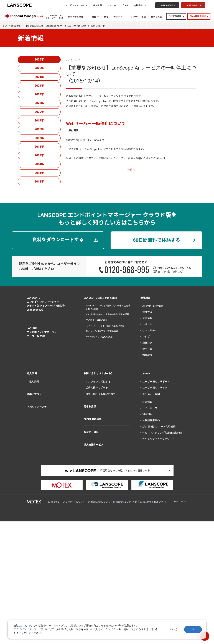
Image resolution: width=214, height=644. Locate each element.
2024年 (39, 77)
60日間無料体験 (93, 419)
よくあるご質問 (151, 394)
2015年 (39, 155)
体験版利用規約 (151, 420)
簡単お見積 (90, 407)
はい (193, 629)
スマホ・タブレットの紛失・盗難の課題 (105, 326)
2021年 (39, 103)
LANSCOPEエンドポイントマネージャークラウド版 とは (43, 332)
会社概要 (55, 502)
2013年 (39, 173)
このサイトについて (75, 502)
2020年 (39, 112)
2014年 (39, 164)
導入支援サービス (94, 445)
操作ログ (147, 343)
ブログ (125, 5)
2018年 (39, 129)
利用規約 (147, 414)
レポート (147, 324)
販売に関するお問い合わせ (101, 394)
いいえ (174, 629)
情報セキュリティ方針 (126, 502)
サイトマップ (150, 408)
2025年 (39, 68)
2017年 (39, 138)
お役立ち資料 (175, 16)
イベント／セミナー (38, 407)
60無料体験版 (198, 16)
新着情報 (16, 26)
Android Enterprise (153, 306)
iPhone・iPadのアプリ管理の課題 (102, 331)
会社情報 (138, 5)
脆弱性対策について (100, 502)
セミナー (112, 5)
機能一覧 (147, 349)
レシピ (146, 337)
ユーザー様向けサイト (155, 388)
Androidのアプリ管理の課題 (99, 337)
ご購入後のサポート (97, 388)
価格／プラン (34, 394)
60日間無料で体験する (157, 240)
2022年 (39, 94)
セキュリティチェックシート (158, 439)
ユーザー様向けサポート (156, 382)
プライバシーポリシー (26, 629)
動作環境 (147, 355)
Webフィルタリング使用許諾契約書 (162, 433)
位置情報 (147, 318)
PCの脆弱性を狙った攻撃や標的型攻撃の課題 (107, 315)
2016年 (39, 147)
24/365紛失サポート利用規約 (159, 427)
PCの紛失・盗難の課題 (97, 320)
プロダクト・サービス (76, 5)
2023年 (39, 86)
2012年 (39, 182)
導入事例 (97, 5)
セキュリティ (150, 331)
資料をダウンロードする (58, 240)
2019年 (39, 121)
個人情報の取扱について (155, 502)
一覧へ (131, 170)
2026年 (39, 60)
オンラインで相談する (98, 382)
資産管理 (147, 312)
